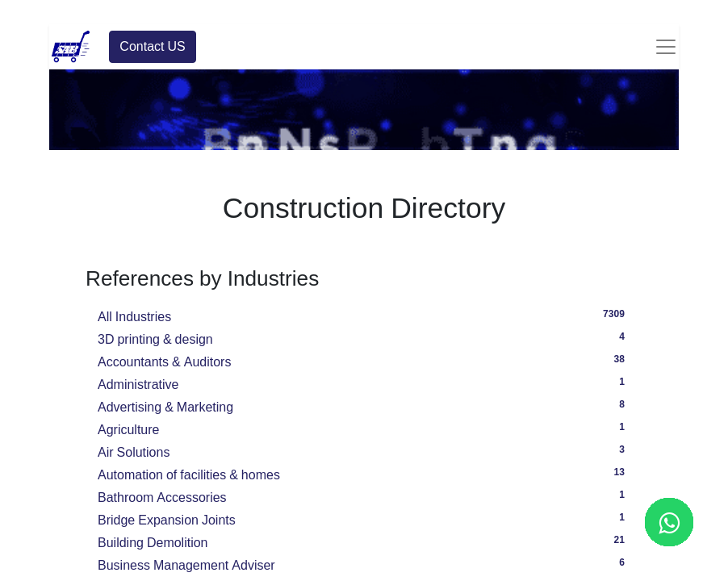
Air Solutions (364, 450)
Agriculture (364, 428)
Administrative (364, 382)
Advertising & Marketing (364, 405)
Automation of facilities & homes (364, 473)
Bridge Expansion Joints (364, 518)
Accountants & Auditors (364, 360)
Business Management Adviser (364, 563)
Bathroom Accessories (364, 495)
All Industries (364, 315)
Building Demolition (364, 541)
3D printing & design (364, 337)
